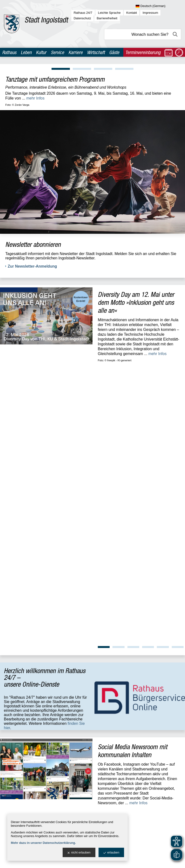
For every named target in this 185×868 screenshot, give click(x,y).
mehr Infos (35, 98)
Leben (26, 52)
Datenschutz (82, 18)
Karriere (76, 52)
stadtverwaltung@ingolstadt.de (131, 861)
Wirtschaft (96, 52)
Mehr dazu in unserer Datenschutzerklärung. (43, 843)
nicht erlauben (79, 853)
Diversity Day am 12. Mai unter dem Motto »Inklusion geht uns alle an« (136, 302)
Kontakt (132, 13)
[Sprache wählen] (158, 6)
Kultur (41, 52)
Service (57, 52)
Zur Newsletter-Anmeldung (32, 266)
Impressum (150, 13)
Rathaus (9, 52)
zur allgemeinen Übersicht (26, 672)
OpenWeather (174, 741)
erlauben (111, 853)
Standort (80, 587)
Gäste (114, 52)
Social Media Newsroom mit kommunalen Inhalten (132, 477)
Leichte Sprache (109, 13)
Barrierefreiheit (107, 18)
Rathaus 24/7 (83, 13)
